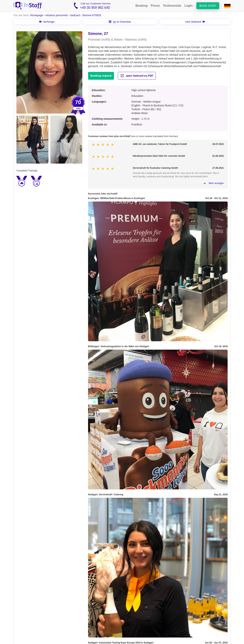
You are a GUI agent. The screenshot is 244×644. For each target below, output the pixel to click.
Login (189, 6)
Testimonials (172, 6)
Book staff (208, 6)
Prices (155, 6)
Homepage (37, 15)
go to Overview (120, 22)
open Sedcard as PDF (137, 76)
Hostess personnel (56, 15)
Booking (141, 6)
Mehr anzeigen (216, 183)
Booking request (101, 76)
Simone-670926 (92, 15)
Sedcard (75, 15)
